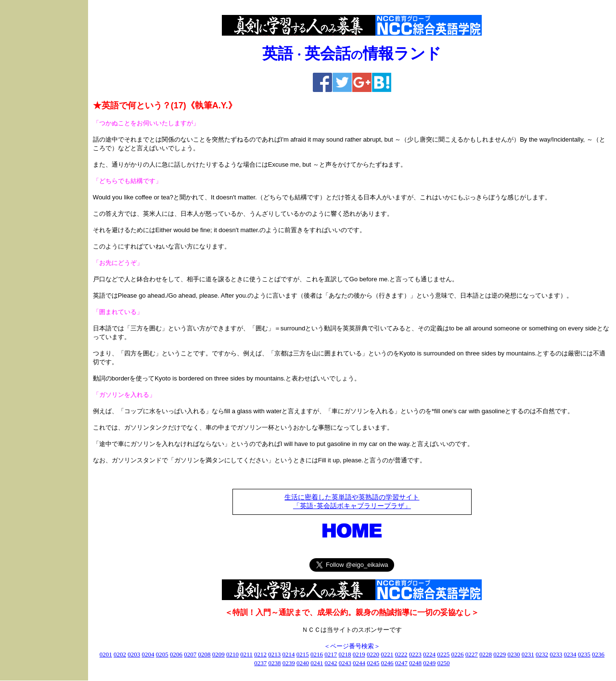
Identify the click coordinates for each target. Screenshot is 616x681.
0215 (303, 654)
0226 (458, 654)
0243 (345, 663)
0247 (401, 663)
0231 (528, 654)
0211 (246, 654)
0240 (303, 663)
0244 (359, 663)
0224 (429, 654)
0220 (373, 654)
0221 (387, 654)
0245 (373, 663)
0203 (134, 654)
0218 (345, 654)
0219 (359, 654)
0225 (443, 654)
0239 (289, 663)
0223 (415, 654)
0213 (274, 654)
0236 (598, 654)
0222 (401, 654)
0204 (148, 654)
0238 (275, 663)
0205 (162, 654)
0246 (387, 663)
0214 (289, 654)
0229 (500, 654)
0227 (472, 654)
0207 (190, 654)
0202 (120, 654)
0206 (176, 654)
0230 (514, 654)
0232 (542, 654)
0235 (584, 654)
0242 (331, 663)
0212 (260, 654)
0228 (486, 654)
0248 (415, 663)
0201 (106, 654)
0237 (260, 663)
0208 (205, 654)
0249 (429, 663)
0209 (218, 654)
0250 (444, 663)
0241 (317, 663)
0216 (317, 654)
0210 (232, 654)
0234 (570, 654)
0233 (556, 654)
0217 (331, 654)
